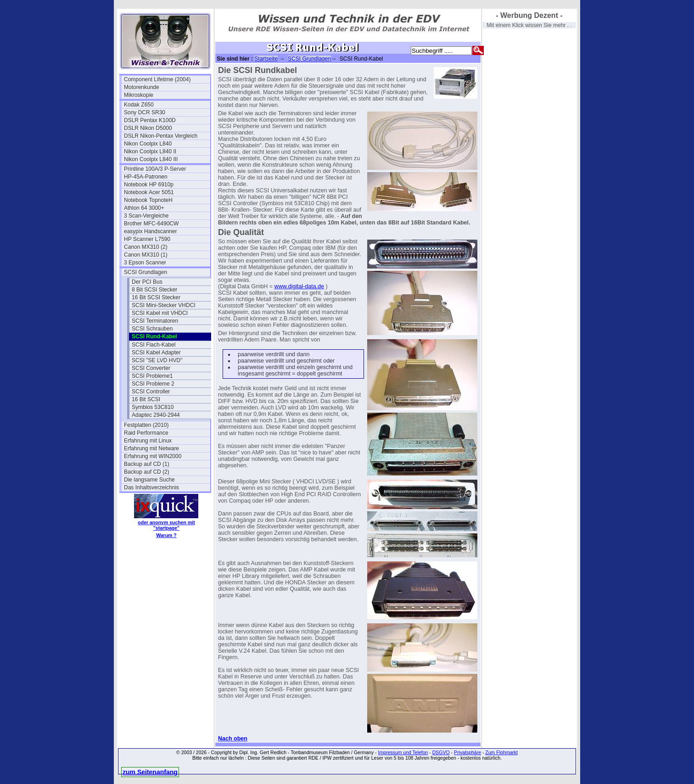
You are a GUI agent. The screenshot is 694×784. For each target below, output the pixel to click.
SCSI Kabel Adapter (156, 353)
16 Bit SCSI (146, 399)
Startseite (266, 59)
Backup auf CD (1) (147, 464)
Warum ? (166, 535)
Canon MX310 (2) (146, 247)
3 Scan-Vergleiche (146, 216)
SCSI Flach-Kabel (154, 345)
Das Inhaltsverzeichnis (151, 487)
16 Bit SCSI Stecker (156, 297)
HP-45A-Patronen (146, 177)
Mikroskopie (139, 95)
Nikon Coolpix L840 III (151, 159)
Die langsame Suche (149, 480)
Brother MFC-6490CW (151, 224)
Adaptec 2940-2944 (156, 415)
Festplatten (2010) (146, 425)
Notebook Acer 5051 (149, 192)
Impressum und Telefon (403, 752)
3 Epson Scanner (145, 263)
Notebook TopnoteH (148, 200)
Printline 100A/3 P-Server (155, 169)
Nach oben (233, 739)
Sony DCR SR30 (145, 112)
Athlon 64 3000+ (144, 208)
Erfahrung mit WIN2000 (153, 456)
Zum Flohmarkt (501, 752)
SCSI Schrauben (152, 329)
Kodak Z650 (139, 105)
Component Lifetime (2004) (157, 79)
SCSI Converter (151, 368)
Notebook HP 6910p (149, 185)
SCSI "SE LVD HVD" (157, 360)
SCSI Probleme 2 (153, 384)
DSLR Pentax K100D (150, 120)
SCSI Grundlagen (146, 272)
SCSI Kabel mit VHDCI (160, 313)
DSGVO (441, 752)
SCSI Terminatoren (155, 321)
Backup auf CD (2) (147, 472)
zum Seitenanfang (150, 772)
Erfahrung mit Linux (148, 441)
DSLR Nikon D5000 (148, 128)
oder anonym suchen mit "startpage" (166, 525)
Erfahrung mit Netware (151, 448)
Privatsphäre (467, 752)
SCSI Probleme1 (152, 376)
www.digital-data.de (299, 286)
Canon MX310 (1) (146, 255)
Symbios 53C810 (153, 407)
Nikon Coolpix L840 (148, 144)
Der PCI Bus (147, 282)
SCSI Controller (151, 392)
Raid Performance (146, 433)
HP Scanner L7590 (147, 239)
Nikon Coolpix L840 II (150, 151)
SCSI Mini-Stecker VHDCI (164, 305)
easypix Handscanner (150, 231)
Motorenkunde (142, 87)
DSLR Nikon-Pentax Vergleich (161, 136)
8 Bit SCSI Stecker (154, 290)
